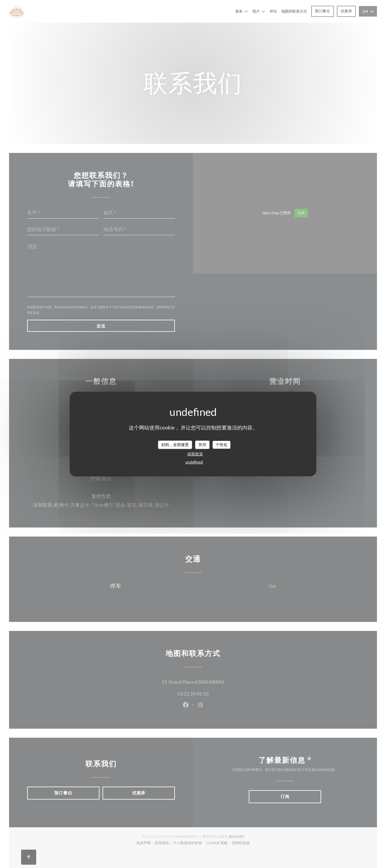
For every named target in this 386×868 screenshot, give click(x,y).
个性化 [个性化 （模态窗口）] (221, 445)
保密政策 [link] (195, 454)
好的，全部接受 (175, 445)
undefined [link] (194, 462)
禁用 (202, 445)
